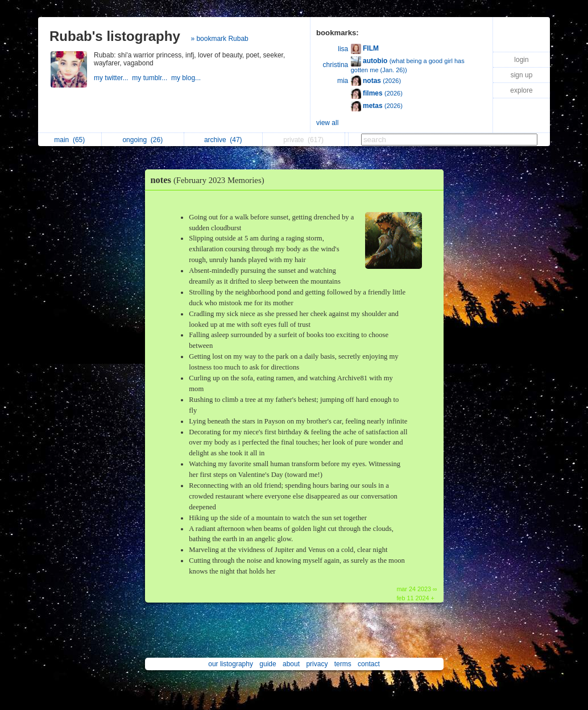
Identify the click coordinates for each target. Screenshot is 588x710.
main (69, 140)
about (291, 664)
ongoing (142, 140)
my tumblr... (152, 78)
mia (343, 81)
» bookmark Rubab (219, 39)
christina (336, 65)
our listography (231, 664)
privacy (317, 664)
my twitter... (113, 78)
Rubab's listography (115, 36)
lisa (343, 49)
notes (210, 180)
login (521, 60)
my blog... (187, 78)
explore (521, 90)
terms (343, 664)
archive (223, 140)
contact (369, 664)
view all (327, 123)
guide (268, 664)
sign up (522, 75)
